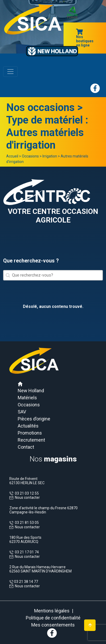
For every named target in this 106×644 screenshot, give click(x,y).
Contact (26, 447)
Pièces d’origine (34, 419)
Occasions (30, 156)
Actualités (28, 426)
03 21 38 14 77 (26, 582)
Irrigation (50, 156)
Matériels (27, 398)
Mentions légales (52, 611)
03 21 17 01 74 (26, 552)
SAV (22, 412)
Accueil (12, 156)
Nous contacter (27, 497)
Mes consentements (53, 625)
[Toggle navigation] (10, 72)
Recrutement (31, 440)
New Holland (31, 391)
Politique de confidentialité (53, 618)
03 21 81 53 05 (26, 523)
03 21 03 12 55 (26, 493)
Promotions (30, 433)
